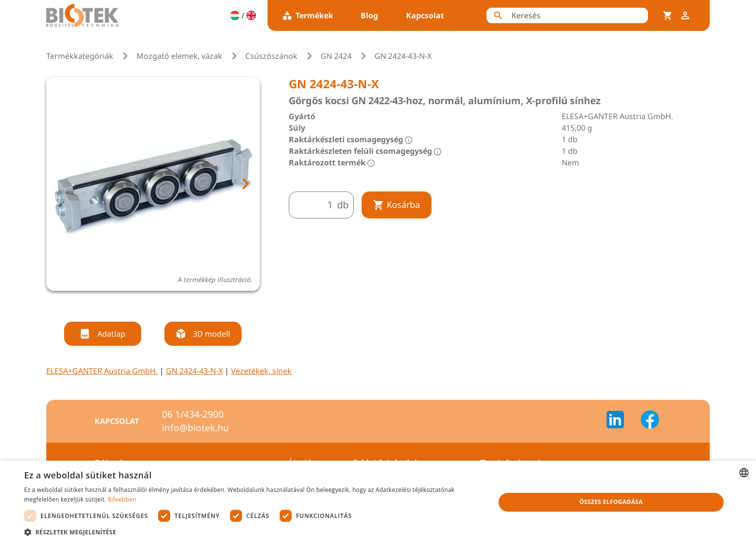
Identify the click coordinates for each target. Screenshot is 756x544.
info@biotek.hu (196, 428)
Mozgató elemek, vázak (179, 56)
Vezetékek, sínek (261, 371)
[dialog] (378, 502)
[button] (253, 532)
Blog (369, 15)
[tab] (135, 303)
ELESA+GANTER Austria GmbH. (102, 371)
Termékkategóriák (80, 56)
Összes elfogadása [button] (611, 502)
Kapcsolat (425, 15)
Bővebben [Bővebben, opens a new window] (122, 499)
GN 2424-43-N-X (194, 371)
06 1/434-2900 (193, 414)
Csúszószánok (271, 56)
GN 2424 (336, 56)
